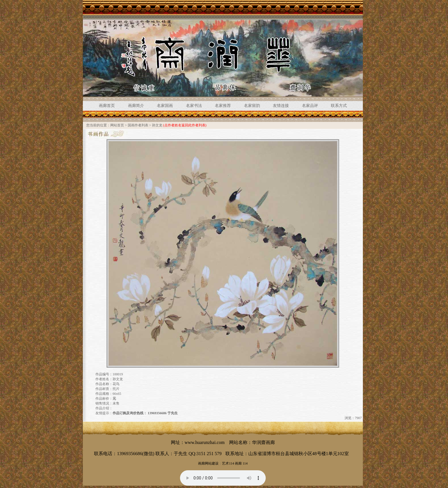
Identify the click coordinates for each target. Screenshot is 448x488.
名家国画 (165, 106)
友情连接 (281, 106)
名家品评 (310, 106)
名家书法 (194, 106)
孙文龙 (157, 125)
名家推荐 (223, 106)
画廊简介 (136, 106)
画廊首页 (107, 106)
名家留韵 (252, 106)
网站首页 (117, 125)
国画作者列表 (138, 125)
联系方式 (339, 106)
